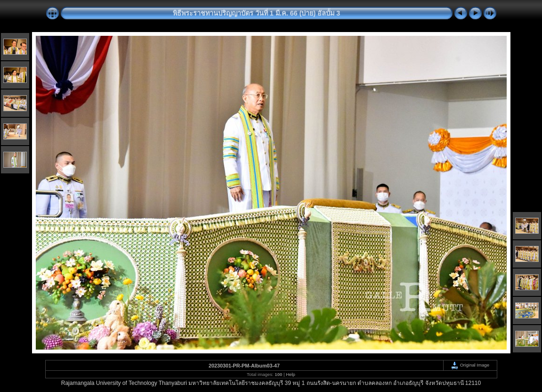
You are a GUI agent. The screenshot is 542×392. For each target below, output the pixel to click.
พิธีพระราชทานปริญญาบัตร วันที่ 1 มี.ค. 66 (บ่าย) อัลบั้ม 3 (257, 13)
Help (291, 374)
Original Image (470, 365)
